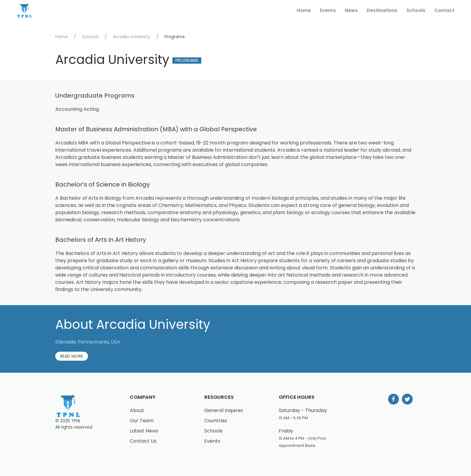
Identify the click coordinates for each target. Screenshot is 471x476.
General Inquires (224, 410)
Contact (444, 10)
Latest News (144, 431)
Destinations (382, 10)
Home (304, 10)
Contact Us (143, 441)
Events (328, 10)
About (137, 410)
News (351, 10)
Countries (216, 421)
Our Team (142, 421)
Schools (416, 10)
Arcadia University (132, 37)
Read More (72, 356)
